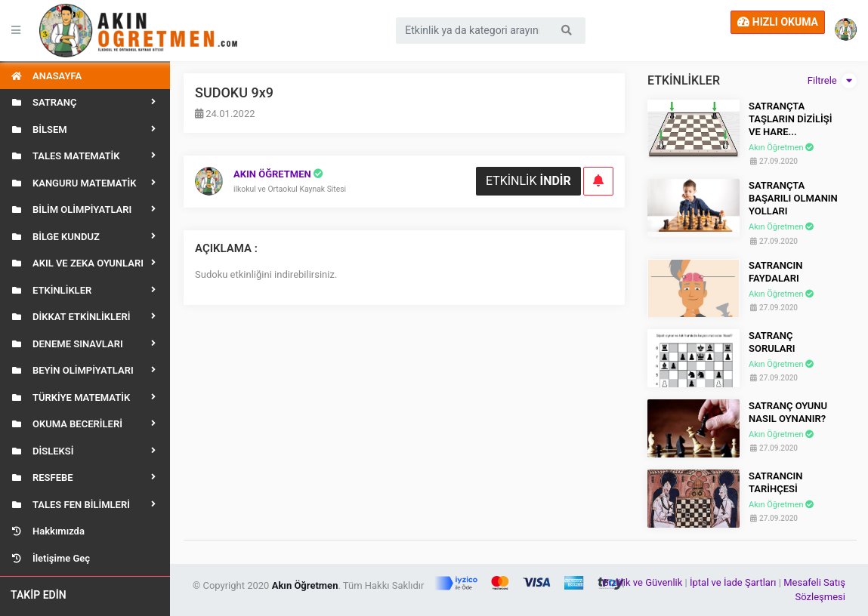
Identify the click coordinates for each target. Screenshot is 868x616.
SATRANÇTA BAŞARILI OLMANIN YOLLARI (793, 198)
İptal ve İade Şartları (733, 582)
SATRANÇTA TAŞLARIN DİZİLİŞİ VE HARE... (790, 119)
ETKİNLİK (528, 181)
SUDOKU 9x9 (234, 92)
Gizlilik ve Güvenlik (644, 582)
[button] (847, 31)
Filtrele (832, 81)
